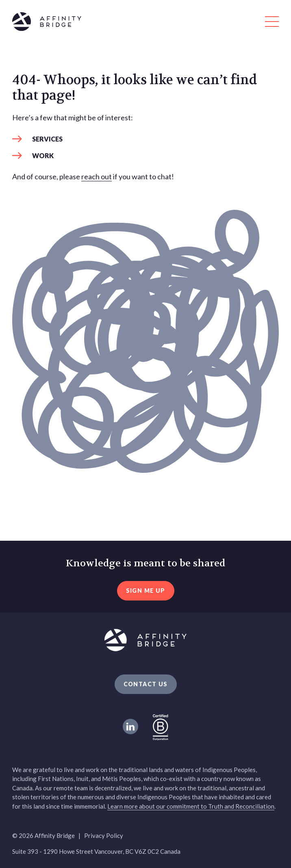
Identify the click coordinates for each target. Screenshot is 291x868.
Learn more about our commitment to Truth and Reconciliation (191, 806)
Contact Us (146, 684)
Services (47, 139)
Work (43, 156)
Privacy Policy (104, 835)
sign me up (146, 591)
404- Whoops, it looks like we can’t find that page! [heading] (135, 88)
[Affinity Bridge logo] (145, 23)
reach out (97, 176)
